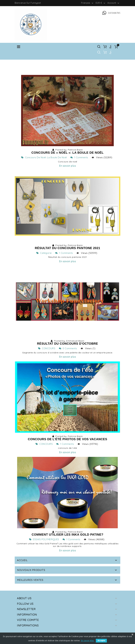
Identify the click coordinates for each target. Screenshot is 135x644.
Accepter (101, 641)
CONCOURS (47, 348)
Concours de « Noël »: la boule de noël (67, 153)
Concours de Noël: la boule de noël (44, 157)
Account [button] (114, 3)
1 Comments (79, 157)
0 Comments (68, 348)
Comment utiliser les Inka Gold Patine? (68, 535)
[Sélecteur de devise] (101, 3)
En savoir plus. (88, 641)
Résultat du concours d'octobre (67, 344)
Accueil (22, 560)
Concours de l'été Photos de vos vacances (68, 439)
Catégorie (44, 253)
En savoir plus (67, 166)
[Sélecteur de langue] (88, 3)
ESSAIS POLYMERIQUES (44, 539)
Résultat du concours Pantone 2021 (68, 248)
